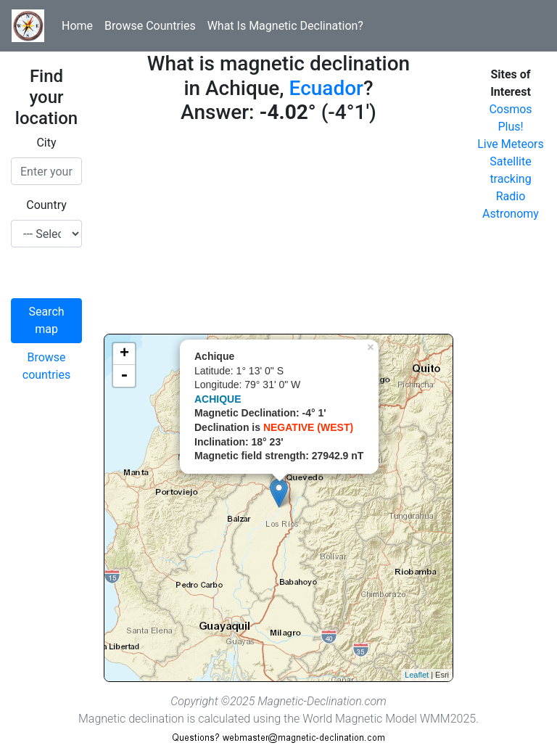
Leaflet (417, 675)
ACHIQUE (218, 399)
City (46, 143)
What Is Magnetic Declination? (285, 26)
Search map (46, 320)
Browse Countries (150, 26)
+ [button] (124, 354)
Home (77, 26)
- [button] (124, 376)
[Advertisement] (278, 232)
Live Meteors (511, 144)
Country (46, 205)
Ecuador (326, 88)
